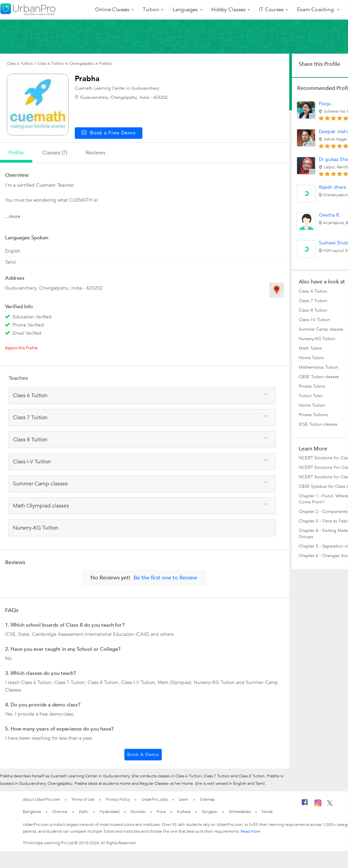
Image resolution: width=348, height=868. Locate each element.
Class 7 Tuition (313, 301)
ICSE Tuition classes (318, 424)
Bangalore (32, 812)
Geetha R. (329, 215)
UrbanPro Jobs (154, 799)
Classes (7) (55, 153)
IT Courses (271, 10)
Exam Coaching (316, 10)
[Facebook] (305, 805)
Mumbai (138, 812)
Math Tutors (310, 348)
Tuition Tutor (311, 396)
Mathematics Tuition (318, 367)
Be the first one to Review (165, 578)
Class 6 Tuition (313, 291)
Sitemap (207, 799)
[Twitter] (330, 805)
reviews (95, 153)
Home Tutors (311, 358)
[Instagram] (318, 805)
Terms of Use (83, 799)
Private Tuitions (313, 415)
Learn (184, 799)
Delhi (84, 812)
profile (16, 153)
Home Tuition (312, 405)
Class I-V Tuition (314, 320)
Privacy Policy (118, 799)
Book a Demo (143, 755)
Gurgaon (210, 812)
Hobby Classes (229, 10)
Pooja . (326, 104)
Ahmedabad (240, 812)
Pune (161, 812)
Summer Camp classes (321, 329)
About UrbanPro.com (41, 799)
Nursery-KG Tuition (317, 339)
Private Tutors (312, 386)
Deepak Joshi (333, 132)
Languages (185, 10)
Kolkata (184, 812)
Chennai (60, 812)
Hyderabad (109, 812)
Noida (267, 812)
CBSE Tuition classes (319, 377)
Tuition (151, 10)
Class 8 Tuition (313, 310)
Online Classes (112, 10)
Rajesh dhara (332, 187)
